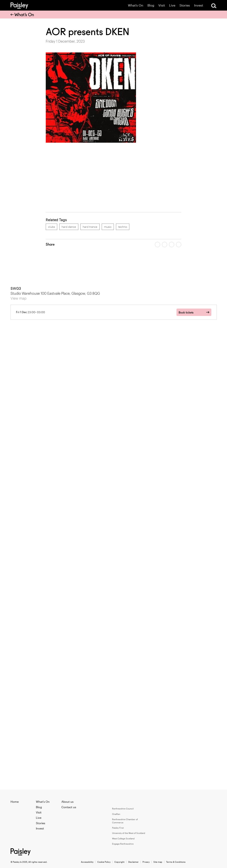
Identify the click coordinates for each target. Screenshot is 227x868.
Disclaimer (133, 862)
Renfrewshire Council (123, 809)
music (108, 227)
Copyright (119, 862)
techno (123, 227)
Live (172, 5)
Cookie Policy (104, 862)
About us (67, 802)
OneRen (116, 814)
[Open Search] (214, 6)
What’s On (136, 5)
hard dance (69, 227)
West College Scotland (123, 838)
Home (15, 802)
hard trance (90, 227)
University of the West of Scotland (129, 833)
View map (18, 298)
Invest (199, 5)
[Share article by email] (172, 245)
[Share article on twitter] (165, 245)
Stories (185, 5)
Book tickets (186, 313)
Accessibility (87, 862)
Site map (158, 862)
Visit (162, 5)
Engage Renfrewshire (123, 844)
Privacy (146, 862)
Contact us (69, 807)
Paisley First (118, 828)
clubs (51, 227)
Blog (151, 5)
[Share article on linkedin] (179, 245)
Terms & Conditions (176, 862)
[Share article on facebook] (157, 245)
